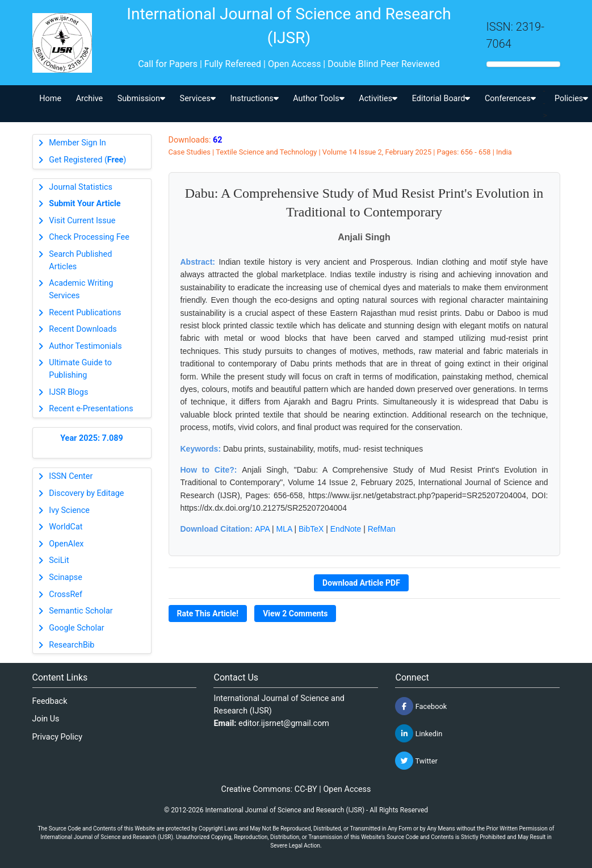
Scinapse (66, 577)
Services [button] (198, 99)
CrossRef (66, 594)
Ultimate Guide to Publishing (80, 369)
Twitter (416, 761)
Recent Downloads (83, 329)
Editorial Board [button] (441, 99)
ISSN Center (71, 476)
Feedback (50, 701)
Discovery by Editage (86, 493)
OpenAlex (66, 544)
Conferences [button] (510, 99)
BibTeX (311, 529)
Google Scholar (76, 628)
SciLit (59, 560)
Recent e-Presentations (91, 409)
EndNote (346, 529)
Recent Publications (85, 313)
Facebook (421, 706)
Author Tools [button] (318, 99)
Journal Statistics (81, 187)
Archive (90, 99)
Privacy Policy (58, 737)
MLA (284, 529)
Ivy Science (69, 510)
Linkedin (419, 733)
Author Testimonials (85, 346)
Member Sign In (77, 143)
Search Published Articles (80, 260)
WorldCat (66, 527)
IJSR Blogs (68, 392)
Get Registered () (87, 160)
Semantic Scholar (81, 611)
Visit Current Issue (82, 221)
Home (50, 99)
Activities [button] (378, 99)
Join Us (46, 719)
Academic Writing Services (81, 289)
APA (262, 529)
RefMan (382, 529)
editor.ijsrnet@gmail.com (284, 723)
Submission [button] (141, 99)
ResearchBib (72, 645)
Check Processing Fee (89, 237)
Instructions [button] (254, 99)
